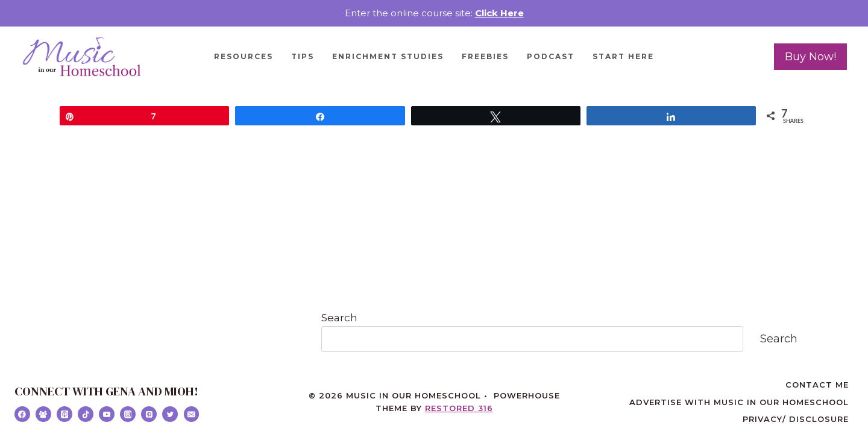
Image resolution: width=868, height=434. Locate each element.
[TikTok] (86, 414)
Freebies (485, 56)
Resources (244, 56)
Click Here (499, 13)
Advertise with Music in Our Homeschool (739, 402)
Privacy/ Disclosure (796, 419)
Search (339, 318)
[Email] (192, 414)
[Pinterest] (149, 414)
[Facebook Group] (43, 414)
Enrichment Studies (388, 56)
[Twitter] (170, 414)
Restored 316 (459, 408)
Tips (303, 56)
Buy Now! (810, 57)
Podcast (551, 56)
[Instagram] (128, 414)
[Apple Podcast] (64, 414)
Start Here (623, 56)
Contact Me (817, 385)
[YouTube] (107, 414)
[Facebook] (22, 414)
